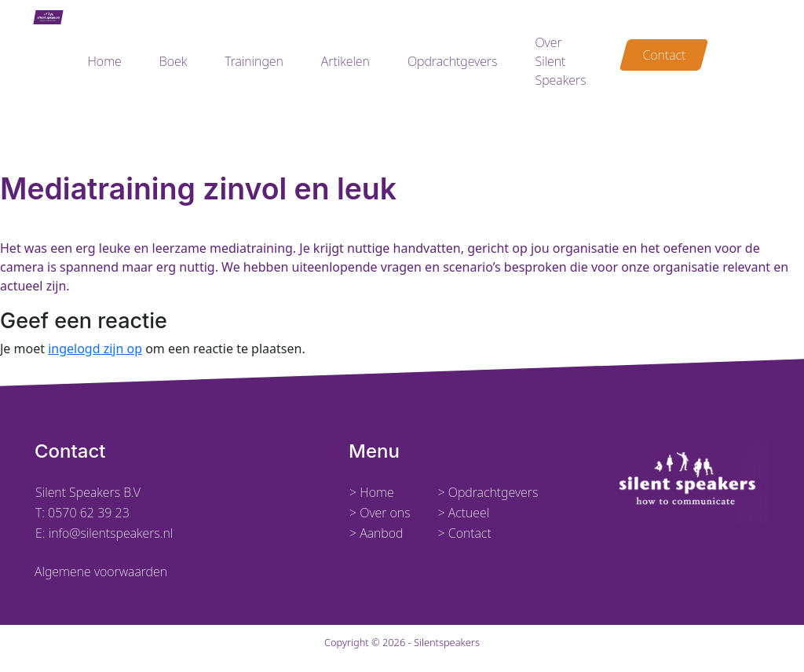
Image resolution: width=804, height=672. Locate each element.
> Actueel (463, 513)
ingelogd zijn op (95, 349)
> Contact (464, 533)
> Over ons (380, 513)
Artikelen (345, 61)
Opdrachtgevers (453, 61)
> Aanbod (376, 533)
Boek (173, 61)
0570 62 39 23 (89, 513)
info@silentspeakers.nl (110, 533)
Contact (664, 55)
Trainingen (254, 61)
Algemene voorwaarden (101, 572)
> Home (372, 492)
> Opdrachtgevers (488, 492)
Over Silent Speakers (560, 61)
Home (104, 61)
